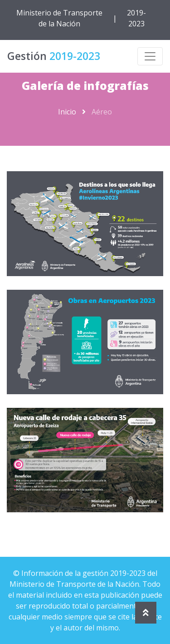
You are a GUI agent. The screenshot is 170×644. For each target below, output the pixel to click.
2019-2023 (136, 18)
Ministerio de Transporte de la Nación (59, 18)
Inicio (67, 112)
